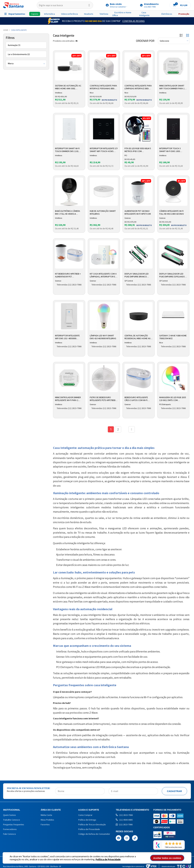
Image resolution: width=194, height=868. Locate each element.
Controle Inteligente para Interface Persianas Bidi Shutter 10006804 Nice (103, 87)
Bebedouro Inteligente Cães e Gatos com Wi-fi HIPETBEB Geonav (136, 399)
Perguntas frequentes (14, 824)
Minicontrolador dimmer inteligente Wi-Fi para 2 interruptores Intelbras (68, 399)
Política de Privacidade (108, 859)
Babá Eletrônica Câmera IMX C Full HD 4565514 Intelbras (68, 213)
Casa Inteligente (144, 14)
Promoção (184, 14)
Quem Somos (10, 815)
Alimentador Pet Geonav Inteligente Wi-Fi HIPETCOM (138, 212)
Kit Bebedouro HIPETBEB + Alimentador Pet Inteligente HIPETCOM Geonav (68, 275)
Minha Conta (46, 815)
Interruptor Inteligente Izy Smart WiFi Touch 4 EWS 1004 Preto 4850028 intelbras (104, 150)
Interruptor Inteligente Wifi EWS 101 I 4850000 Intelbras (67, 337)
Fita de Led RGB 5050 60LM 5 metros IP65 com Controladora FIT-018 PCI (138, 150)
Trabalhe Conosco (12, 820)
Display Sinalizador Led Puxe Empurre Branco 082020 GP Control (137, 275)
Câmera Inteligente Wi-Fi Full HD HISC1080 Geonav (172, 212)
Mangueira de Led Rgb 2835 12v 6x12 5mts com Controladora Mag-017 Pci (173, 399)
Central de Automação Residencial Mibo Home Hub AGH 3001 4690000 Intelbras (138, 337)
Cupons (35, 14)
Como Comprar (85, 815)
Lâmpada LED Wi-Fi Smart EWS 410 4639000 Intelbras (103, 337)
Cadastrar (174, 791)
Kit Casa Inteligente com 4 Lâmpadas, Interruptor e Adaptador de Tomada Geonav (103, 275)
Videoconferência (69, 14)
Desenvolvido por (176, 866)
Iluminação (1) (14, 45)
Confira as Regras (133, 21)
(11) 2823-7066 (124, 815)
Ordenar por (145, 41)
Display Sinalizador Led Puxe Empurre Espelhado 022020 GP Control (172, 275)
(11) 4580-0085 (124, 820)
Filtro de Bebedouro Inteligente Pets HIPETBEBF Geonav (103, 399)
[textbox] (65, 5)
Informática (50, 14)
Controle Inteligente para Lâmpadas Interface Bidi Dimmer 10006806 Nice (138, 87)
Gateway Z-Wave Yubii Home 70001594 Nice (173, 337)
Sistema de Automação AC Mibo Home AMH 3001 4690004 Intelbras (68, 87)
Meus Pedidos (47, 820)
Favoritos (45, 824)
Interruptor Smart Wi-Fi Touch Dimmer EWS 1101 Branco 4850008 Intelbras (68, 150)
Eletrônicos (167, 14)
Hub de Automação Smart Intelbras (103, 212)
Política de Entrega (87, 820)
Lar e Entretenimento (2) (19, 54)
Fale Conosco (10, 834)
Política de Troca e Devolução (92, 824)
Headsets (89, 14)
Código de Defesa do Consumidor (94, 834)
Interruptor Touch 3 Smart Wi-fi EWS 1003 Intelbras (170, 150)
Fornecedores (10, 829)
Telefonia (104, 14)
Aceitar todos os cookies (167, 858)
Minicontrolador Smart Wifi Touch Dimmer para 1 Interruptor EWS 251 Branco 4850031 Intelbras (172, 87)
